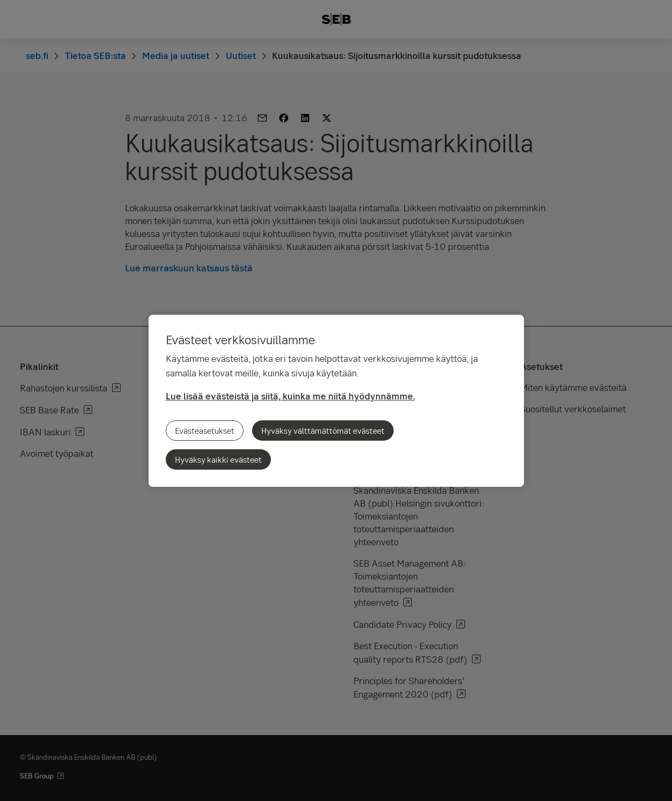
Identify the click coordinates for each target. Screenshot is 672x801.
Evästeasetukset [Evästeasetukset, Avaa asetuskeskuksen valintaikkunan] (205, 431)
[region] (336, 401)
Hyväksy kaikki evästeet (218, 459)
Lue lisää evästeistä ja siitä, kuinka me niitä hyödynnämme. (290, 396)
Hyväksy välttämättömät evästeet (323, 431)
